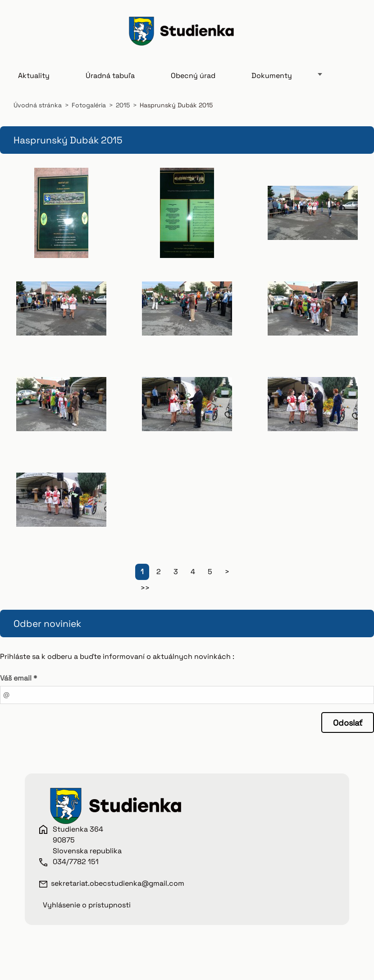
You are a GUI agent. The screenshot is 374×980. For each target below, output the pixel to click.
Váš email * (18, 684)
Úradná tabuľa (110, 82)
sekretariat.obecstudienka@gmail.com (118, 890)
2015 (123, 111)
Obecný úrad (193, 82)
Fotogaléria (89, 111)
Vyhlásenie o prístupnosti (87, 911)
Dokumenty (272, 82)
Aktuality (34, 82)
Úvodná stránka (38, 111)
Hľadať (351, 37)
